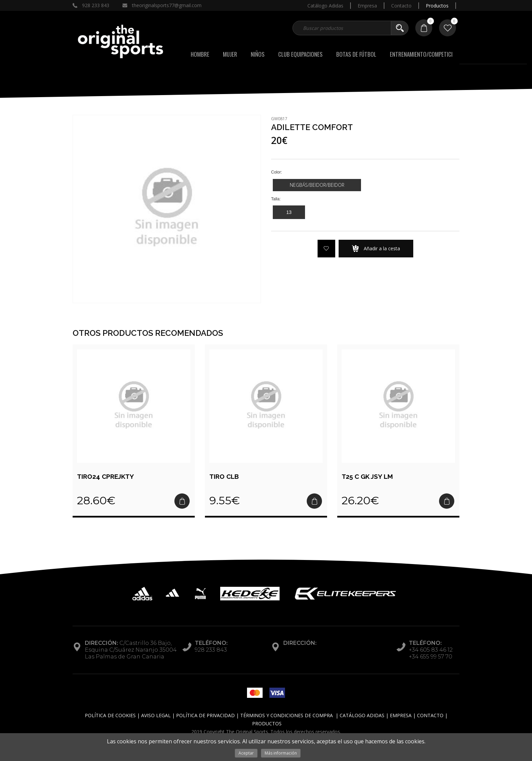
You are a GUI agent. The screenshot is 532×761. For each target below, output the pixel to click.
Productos (437, 6)
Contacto (401, 6)
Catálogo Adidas (325, 6)
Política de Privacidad (205, 715)
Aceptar (246, 753)
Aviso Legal (156, 715)
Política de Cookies (110, 715)
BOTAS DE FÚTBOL (356, 54)
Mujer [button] (230, 54)
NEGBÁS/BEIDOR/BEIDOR (317, 185)
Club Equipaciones (300, 54)
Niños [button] (258, 54)
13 (289, 212)
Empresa (367, 6)
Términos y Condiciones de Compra (287, 715)
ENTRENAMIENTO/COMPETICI (421, 54)
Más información (281, 753)
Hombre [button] (200, 54)
